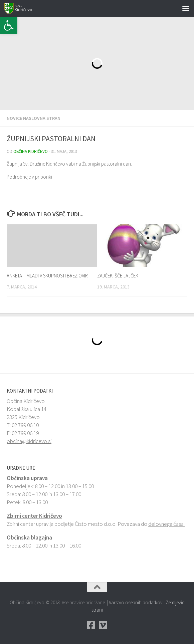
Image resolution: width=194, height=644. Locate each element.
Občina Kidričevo (31, 151)
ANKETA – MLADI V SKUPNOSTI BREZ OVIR (47, 276)
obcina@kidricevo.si (29, 441)
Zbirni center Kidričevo (34, 516)
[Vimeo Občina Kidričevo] (103, 625)
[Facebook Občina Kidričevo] (91, 625)
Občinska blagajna (29, 538)
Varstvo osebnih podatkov (136, 602)
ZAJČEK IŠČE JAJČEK (118, 276)
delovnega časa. (166, 524)
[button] (9, 25)
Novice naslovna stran (34, 118)
